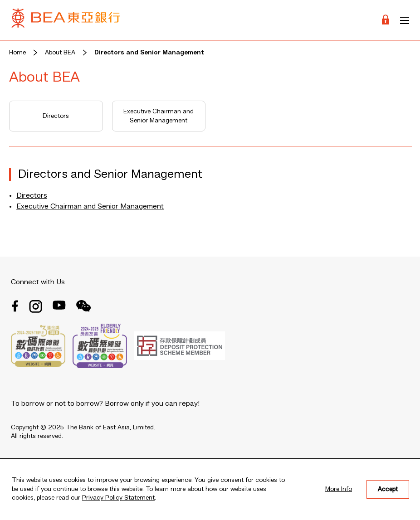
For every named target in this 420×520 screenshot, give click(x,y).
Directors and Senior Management (149, 53)
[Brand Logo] (66, 20)
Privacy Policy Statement (118, 498)
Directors (56, 116)
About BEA (60, 53)
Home (17, 53)
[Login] (386, 20)
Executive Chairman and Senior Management (159, 116)
